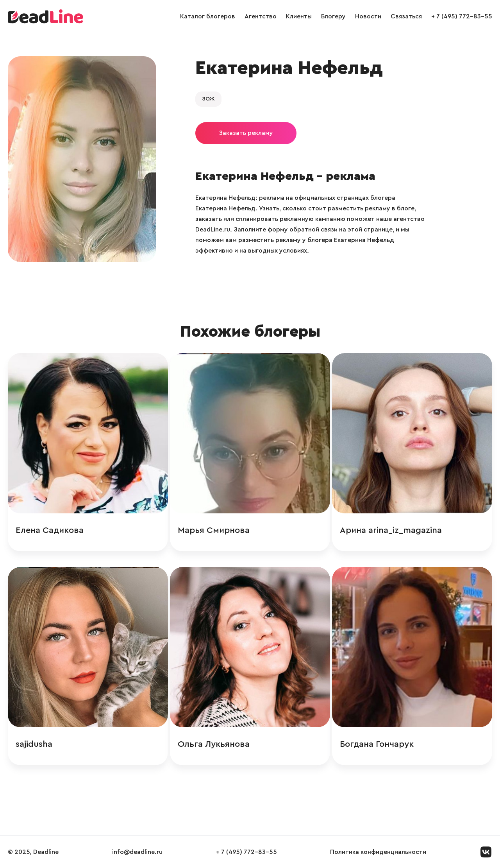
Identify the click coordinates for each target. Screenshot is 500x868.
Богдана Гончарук (377, 744)
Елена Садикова (50, 530)
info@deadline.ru (137, 852)
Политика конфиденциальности (378, 852)
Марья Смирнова (214, 530)
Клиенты (299, 16)
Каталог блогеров (208, 16)
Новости (368, 16)
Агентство (261, 16)
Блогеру (333, 16)
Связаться (406, 16)
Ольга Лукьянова (214, 744)
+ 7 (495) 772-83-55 (462, 16)
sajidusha (34, 744)
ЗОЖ (208, 99)
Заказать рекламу (246, 133)
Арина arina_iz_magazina (391, 530)
